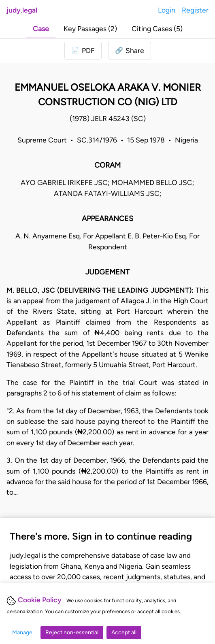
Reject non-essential (72, 632)
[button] (130, 51)
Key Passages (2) (90, 29)
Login (167, 10)
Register (195, 10)
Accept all (124, 632)
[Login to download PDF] (83, 51)
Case (41, 29)
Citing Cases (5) (157, 29)
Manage (22, 632)
